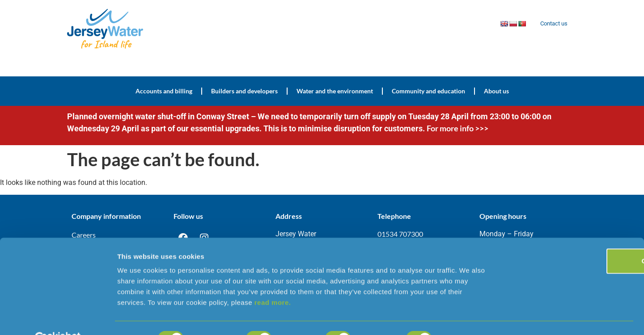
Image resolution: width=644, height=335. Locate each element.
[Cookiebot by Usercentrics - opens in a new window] (58, 318)
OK (570, 240)
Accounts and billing (164, 91)
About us (496, 91)
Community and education (428, 91)
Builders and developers (244, 91)
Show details (469, 317)
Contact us (552, 24)
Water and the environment (335, 91)
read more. (273, 281)
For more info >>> (458, 128)
